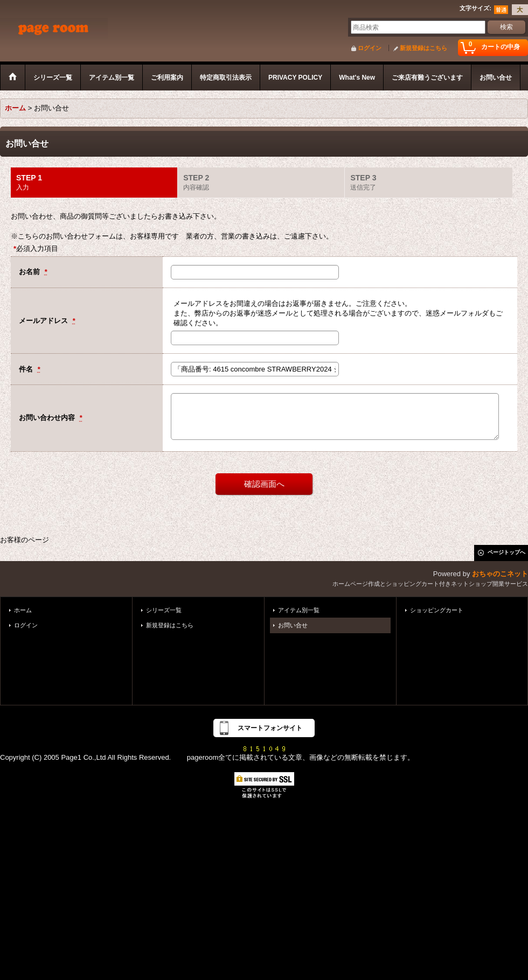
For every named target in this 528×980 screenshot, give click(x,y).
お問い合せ (293, 625)
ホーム (23, 610)
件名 (27, 369)
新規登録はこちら (423, 48)
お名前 (30, 272)
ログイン (370, 48)
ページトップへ (506, 552)
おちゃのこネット (500, 574)
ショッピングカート (437, 610)
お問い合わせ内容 (48, 418)
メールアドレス (44, 321)
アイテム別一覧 (299, 610)
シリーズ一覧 (164, 610)
